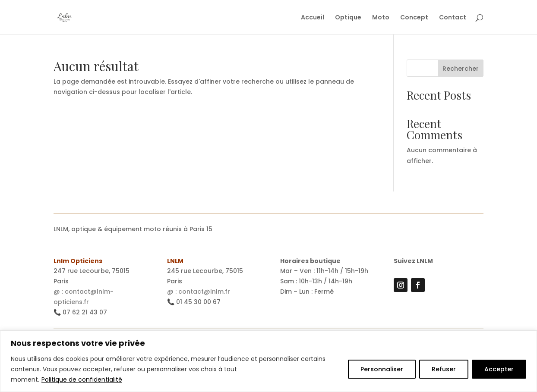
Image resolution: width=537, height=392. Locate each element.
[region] (268, 361)
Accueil (313, 18)
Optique (348, 18)
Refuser (444, 369)
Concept (414, 18)
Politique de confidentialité (82, 379)
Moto (381, 18)
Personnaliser (382, 369)
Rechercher (461, 69)
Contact (453, 18)
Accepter (499, 369)
